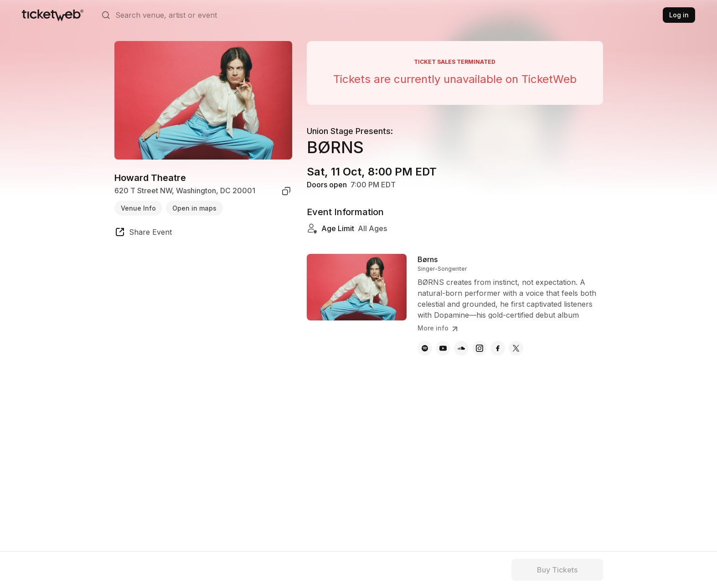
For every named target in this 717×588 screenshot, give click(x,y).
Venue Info (138, 208)
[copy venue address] (286, 191)
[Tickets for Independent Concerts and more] (53, 15)
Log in (679, 15)
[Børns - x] (516, 348)
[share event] (143, 233)
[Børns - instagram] (480, 348)
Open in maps (194, 208)
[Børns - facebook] (498, 348)
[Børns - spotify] (425, 348)
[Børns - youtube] (443, 348)
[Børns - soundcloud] (461, 348)
